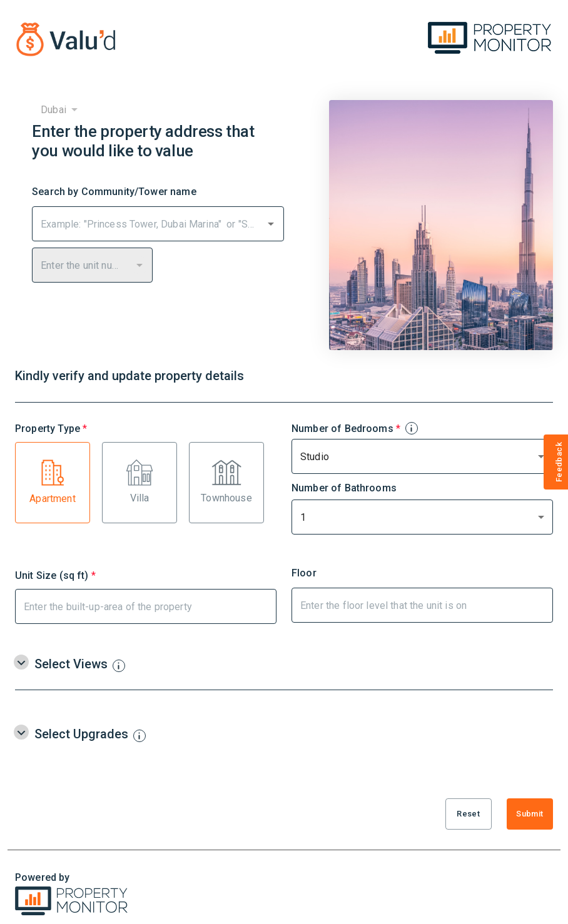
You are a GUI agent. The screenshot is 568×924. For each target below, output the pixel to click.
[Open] (271, 224)
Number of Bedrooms (354, 428)
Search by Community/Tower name (114, 192)
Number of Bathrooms (344, 488)
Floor (304, 573)
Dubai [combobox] (53, 110)
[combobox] (148, 224)
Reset (469, 814)
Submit (530, 814)
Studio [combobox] (315, 457)
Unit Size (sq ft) (55, 575)
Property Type (51, 428)
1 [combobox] (303, 517)
